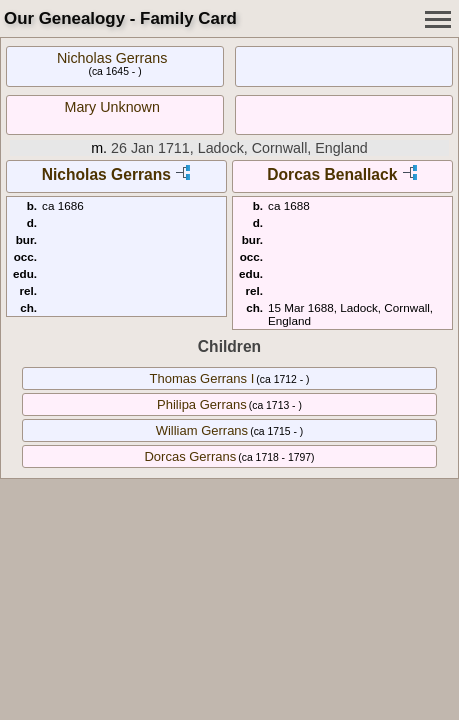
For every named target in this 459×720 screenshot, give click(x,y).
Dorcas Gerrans (190, 456)
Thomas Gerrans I (202, 378)
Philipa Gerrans (202, 404)
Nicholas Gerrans (112, 58)
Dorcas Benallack (332, 174)
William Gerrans (202, 430)
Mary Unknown (112, 107)
